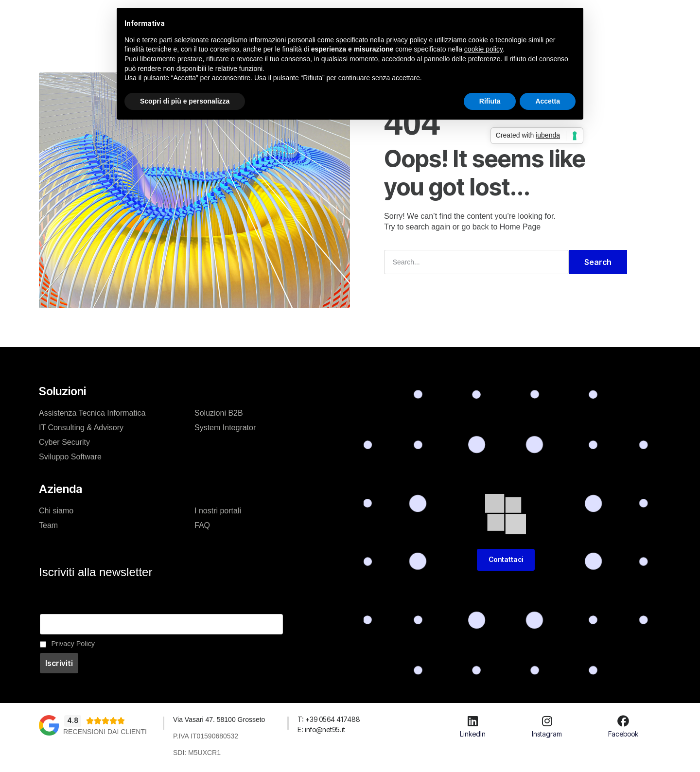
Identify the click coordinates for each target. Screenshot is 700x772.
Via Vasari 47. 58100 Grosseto (220, 719)
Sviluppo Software (70, 457)
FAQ (202, 525)
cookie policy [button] (483, 49)
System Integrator (225, 428)
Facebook (623, 734)
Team (48, 525)
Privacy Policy (73, 644)
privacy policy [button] (407, 40)
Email (49, 609)
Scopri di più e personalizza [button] (185, 101)
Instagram (547, 734)
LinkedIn (473, 734)
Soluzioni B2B (219, 413)
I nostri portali (218, 511)
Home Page (520, 227)
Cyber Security (64, 442)
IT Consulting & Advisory (81, 428)
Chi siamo (56, 511)
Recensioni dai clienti (105, 732)
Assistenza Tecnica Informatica (92, 413)
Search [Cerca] (598, 262)
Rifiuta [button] (490, 101)
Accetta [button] (548, 101)
